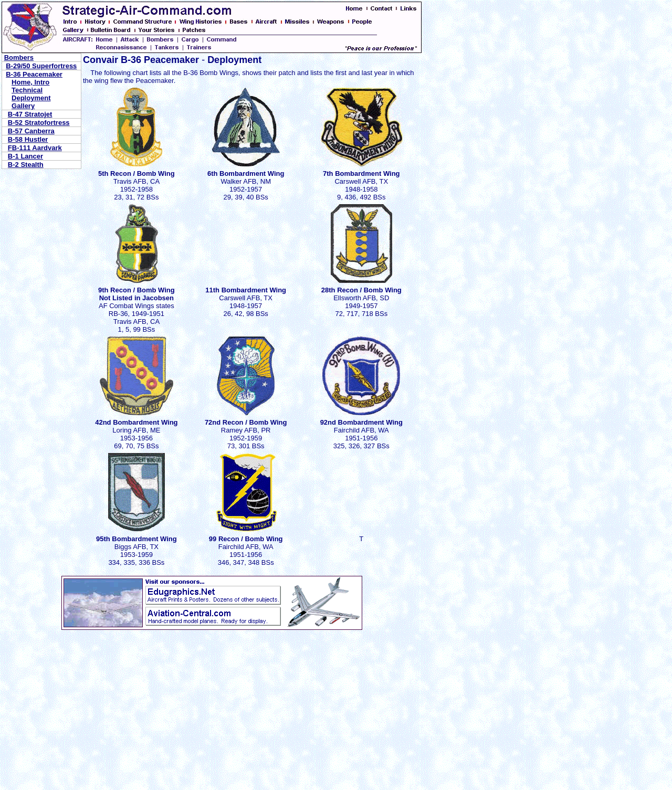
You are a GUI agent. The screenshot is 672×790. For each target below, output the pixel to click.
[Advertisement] (67, 696)
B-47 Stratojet (30, 114)
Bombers (19, 57)
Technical (27, 90)
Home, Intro (30, 82)
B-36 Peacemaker (34, 74)
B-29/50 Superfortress (41, 66)
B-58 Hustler (28, 139)
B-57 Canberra (31, 131)
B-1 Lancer (25, 156)
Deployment (31, 98)
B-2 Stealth (26, 165)
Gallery (23, 106)
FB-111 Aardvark (35, 148)
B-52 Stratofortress (39, 123)
